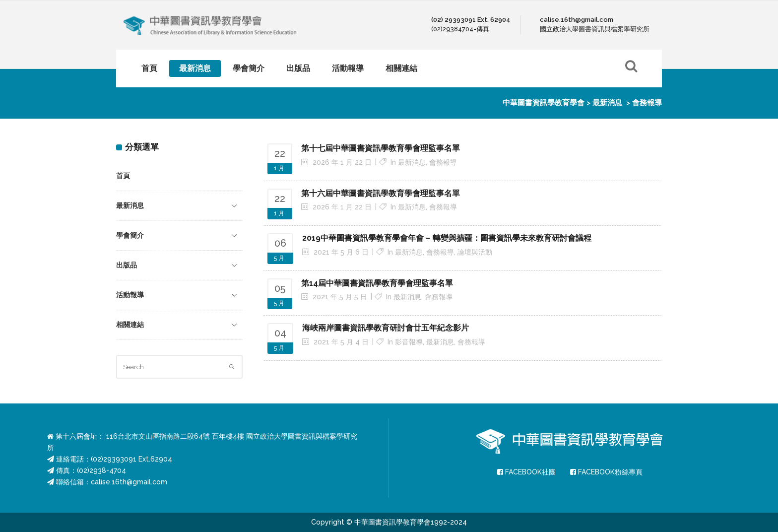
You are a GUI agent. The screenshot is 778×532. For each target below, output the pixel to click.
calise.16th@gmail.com (129, 482)
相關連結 (130, 325)
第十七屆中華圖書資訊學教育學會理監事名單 (381, 148)
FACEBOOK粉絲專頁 (606, 472)
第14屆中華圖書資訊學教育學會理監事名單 (377, 283)
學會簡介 (130, 235)
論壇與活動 (475, 252)
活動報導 (130, 295)
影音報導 (409, 342)
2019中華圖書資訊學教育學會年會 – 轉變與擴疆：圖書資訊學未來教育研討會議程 (447, 238)
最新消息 (607, 103)
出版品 (127, 265)
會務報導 (443, 162)
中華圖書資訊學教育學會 (544, 103)
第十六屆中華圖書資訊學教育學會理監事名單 (381, 193)
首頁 (123, 176)
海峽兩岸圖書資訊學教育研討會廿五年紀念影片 (386, 328)
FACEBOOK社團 (526, 472)
